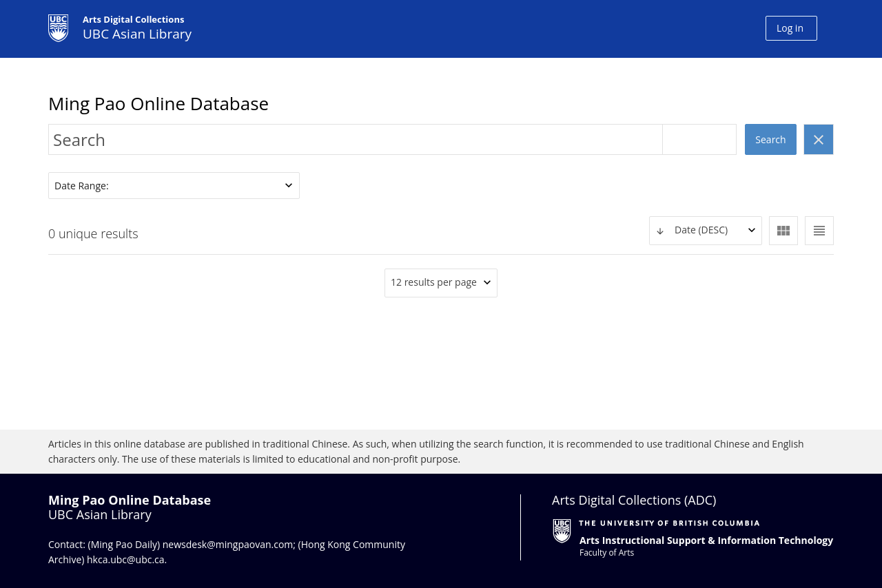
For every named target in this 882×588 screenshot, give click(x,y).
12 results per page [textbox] (434, 282)
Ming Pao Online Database (158, 103)
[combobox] (706, 231)
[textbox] (706, 230)
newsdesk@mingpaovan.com (228, 544)
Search (770, 139)
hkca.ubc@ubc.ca (126, 559)
